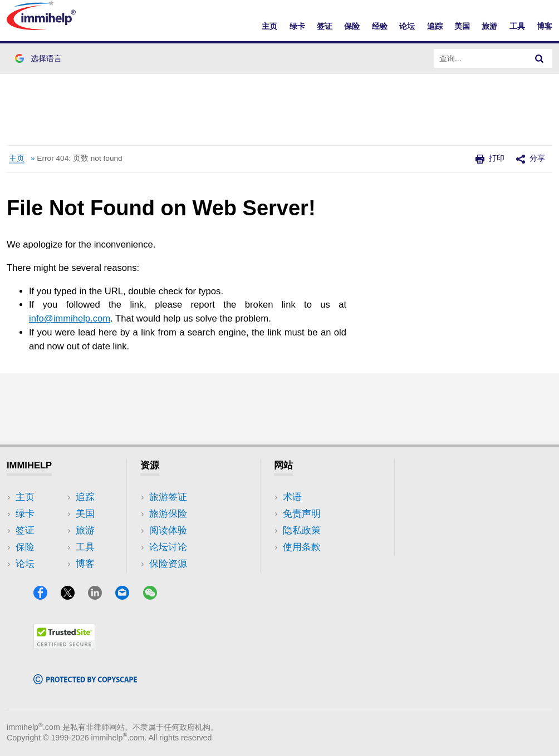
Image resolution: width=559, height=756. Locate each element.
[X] (73, 596)
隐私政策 (302, 530)
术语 (292, 497)
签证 (325, 26)
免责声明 (302, 514)
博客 (545, 26)
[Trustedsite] (64, 646)
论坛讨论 (168, 547)
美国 (462, 26)
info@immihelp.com (70, 318)
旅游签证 (168, 497)
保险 (352, 26)
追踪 (435, 26)
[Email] (128, 596)
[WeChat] (155, 596)
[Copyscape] (85, 681)
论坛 (407, 26)
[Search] (540, 58)
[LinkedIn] (100, 596)
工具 (517, 26)
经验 (380, 26)
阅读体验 (168, 530)
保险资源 (168, 564)
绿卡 (297, 26)
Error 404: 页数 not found (79, 158)
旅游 (489, 26)
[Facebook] (46, 596)
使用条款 (302, 547)
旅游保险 (168, 514)
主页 (269, 26)
